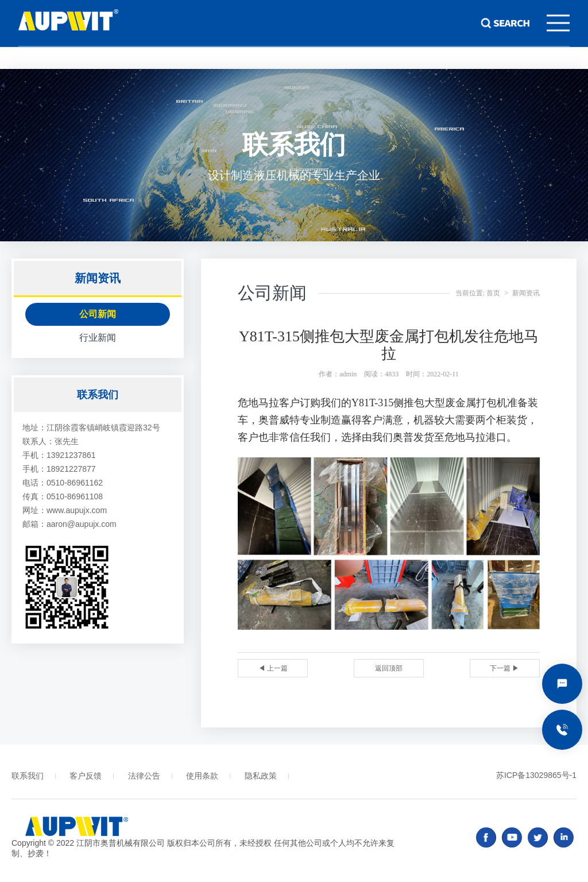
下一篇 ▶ (504, 668)
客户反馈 (86, 776)
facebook (486, 837)
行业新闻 (98, 338)
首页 (493, 293)
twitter (538, 837)
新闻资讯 (526, 293)
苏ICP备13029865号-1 (536, 775)
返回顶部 (389, 668)
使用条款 (202, 776)
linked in (564, 837)
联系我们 (28, 776)
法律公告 (144, 776)
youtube (512, 837)
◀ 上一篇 (273, 668)
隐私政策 (261, 776)
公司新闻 (98, 314)
